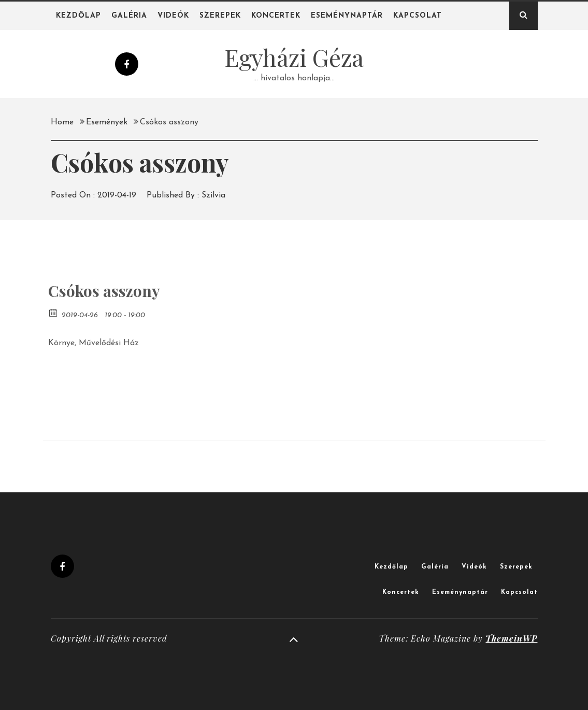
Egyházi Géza (294, 57)
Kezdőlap (78, 16)
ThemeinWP (511, 638)
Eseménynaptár (347, 16)
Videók (173, 16)
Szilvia (213, 195)
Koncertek (276, 16)
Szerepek (220, 16)
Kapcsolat (418, 16)
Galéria (129, 16)
